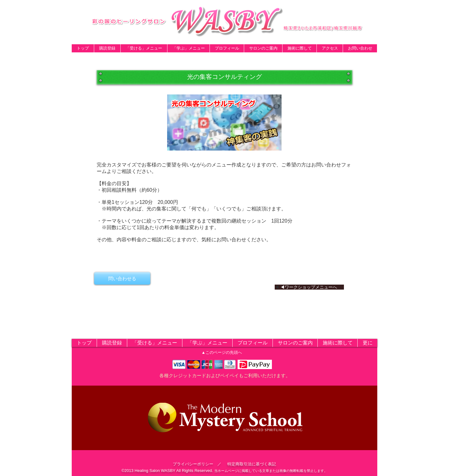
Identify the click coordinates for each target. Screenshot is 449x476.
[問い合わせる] (122, 278)
